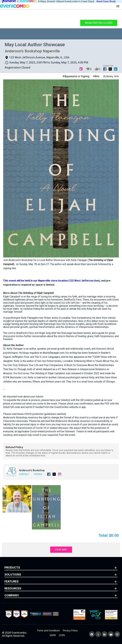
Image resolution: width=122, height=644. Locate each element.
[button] (17, 499)
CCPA (62, 635)
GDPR (53, 635)
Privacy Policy (70, 630)
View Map (61, 550)
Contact (24, 474)
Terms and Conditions (48, 630)
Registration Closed (99, 23)
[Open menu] (118, 6)
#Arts (96, 76)
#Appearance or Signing (76, 76)
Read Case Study (106, 1)
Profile (38, 474)
